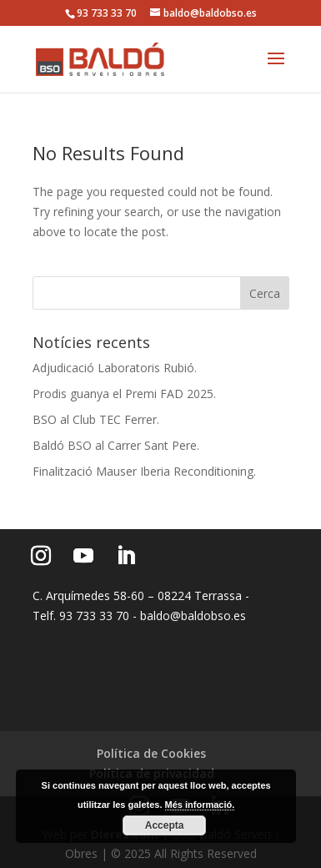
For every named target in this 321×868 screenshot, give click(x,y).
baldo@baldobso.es (193, 616)
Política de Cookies (151, 753)
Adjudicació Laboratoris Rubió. (115, 368)
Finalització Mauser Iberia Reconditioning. (144, 471)
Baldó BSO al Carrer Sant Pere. (116, 445)
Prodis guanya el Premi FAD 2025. (124, 394)
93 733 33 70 (107, 13)
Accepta (165, 825)
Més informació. (200, 805)
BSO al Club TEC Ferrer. (96, 419)
